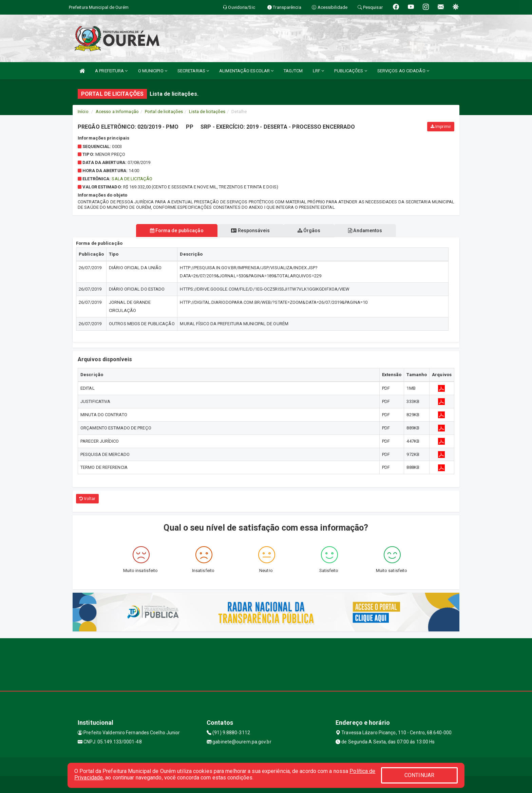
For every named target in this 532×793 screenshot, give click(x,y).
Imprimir (441, 127)
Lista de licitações (207, 112)
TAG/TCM (293, 71)
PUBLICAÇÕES (350, 71)
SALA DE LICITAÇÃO (132, 179)
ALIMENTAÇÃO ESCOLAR (246, 71)
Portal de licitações (164, 112)
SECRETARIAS (193, 71)
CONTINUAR (419, 775)
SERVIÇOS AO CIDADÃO (403, 71)
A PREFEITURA (111, 71)
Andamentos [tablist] (366, 230)
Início (83, 112)
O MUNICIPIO (153, 71)
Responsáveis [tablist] (250, 230)
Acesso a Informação (117, 112)
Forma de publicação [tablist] (175, 230)
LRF (319, 71)
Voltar (87, 499)
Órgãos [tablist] (309, 230)
